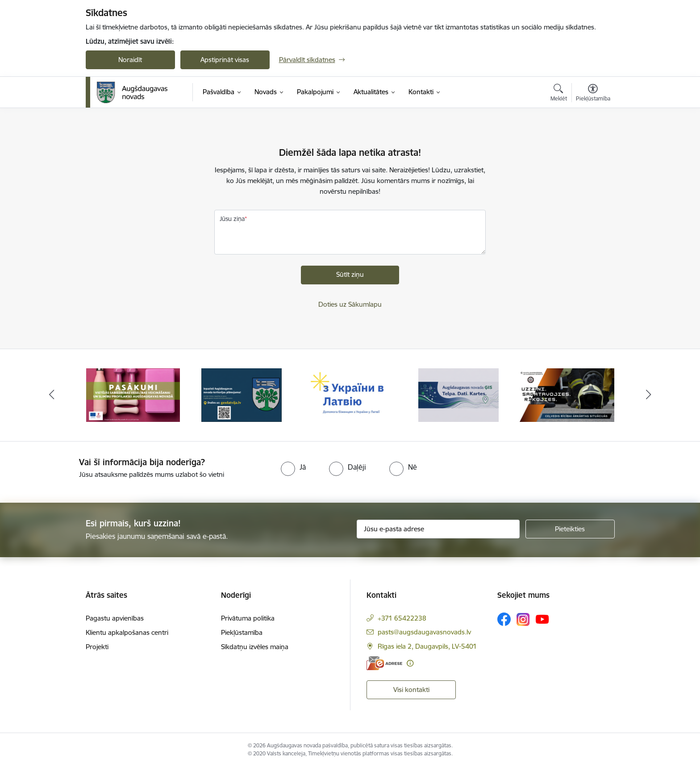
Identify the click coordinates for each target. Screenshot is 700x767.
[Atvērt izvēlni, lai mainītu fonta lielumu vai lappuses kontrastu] (593, 94)
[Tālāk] (649, 395)
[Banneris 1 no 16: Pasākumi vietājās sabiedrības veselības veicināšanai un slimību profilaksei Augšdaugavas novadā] (133, 394)
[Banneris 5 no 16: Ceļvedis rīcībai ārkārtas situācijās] (567, 394)
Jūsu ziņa (232, 219)
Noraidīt (130, 60)
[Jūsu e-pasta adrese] (438, 529)
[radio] (293, 467)
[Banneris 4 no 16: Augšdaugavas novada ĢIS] (458, 394)
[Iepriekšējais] (52, 395)
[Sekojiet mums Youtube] (542, 619)
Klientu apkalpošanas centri (127, 632)
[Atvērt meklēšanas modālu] (559, 94)
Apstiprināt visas (225, 60)
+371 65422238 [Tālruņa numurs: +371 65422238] (402, 618)
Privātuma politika (248, 618)
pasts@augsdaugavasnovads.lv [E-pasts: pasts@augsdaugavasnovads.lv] (424, 632)
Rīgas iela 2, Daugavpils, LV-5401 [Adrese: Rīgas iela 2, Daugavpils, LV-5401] (427, 646)
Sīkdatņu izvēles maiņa (255, 647)
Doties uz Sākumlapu (350, 304)
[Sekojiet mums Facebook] (504, 619)
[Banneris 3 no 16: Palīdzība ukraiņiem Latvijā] (350, 394)
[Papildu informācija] (410, 663)
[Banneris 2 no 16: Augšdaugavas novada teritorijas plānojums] (242, 394)
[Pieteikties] (570, 529)
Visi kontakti (411, 690)
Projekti (97, 647)
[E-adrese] (384, 663)
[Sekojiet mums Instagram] (523, 619)
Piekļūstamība (242, 632)
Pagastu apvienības (115, 618)
